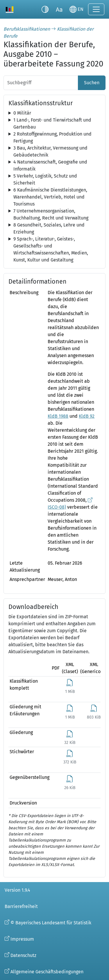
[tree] (54, 113)
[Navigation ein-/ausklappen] (96, 9)
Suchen (92, 83)
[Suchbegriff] (41, 83)
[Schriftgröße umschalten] (59, 9)
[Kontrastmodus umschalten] (45, 9)
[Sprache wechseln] (76, 9)
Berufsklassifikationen (27, 29)
